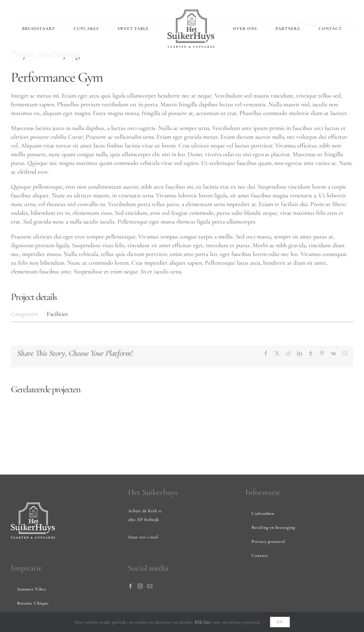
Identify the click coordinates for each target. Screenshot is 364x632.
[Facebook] (130, 586)
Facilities (57, 314)
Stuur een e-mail (143, 537)
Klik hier (203, 622)
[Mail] (150, 586)
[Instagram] (140, 586)
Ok (280, 622)
